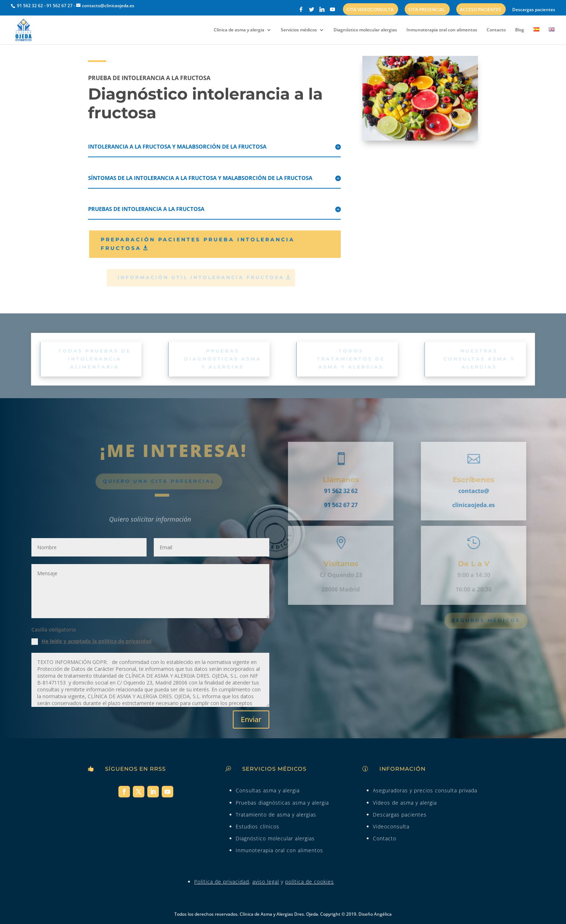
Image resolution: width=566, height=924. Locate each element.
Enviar (251, 719)
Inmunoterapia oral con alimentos (442, 30)
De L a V (463, 564)
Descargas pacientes (534, 10)
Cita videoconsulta (370, 10)
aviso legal (266, 882)
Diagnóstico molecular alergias (365, 30)
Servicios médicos (299, 30)
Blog (520, 30)
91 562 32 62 (29, 6)
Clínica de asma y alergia (239, 30)
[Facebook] (301, 11)
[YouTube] (332, 11)
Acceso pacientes (480, 10)
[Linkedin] (322, 11)
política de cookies (310, 882)
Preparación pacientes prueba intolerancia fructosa (204, 244)
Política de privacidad (222, 882)
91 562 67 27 (60, 6)
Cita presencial (427, 10)
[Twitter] (312, 11)
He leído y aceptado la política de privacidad (97, 641)
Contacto (496, 30)
